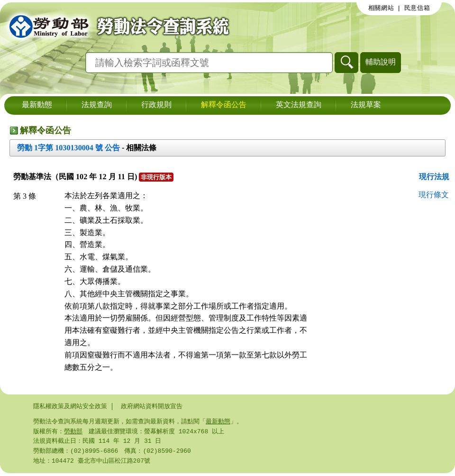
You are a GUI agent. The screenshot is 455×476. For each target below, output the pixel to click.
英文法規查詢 (299, 105)
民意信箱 (417, 8)
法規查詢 (97, 105)
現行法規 (434, 177)
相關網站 (381, 8)
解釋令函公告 (224, 105)
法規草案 (366, 105)
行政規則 (156, 105)
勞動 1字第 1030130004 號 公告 (68, 148)
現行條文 (434, 195)
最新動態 (37, 105)
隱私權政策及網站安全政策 (70, 406)
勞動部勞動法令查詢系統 (116, 26)
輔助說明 (381, 62)
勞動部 (73, 432)
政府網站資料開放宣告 (152, 406)
